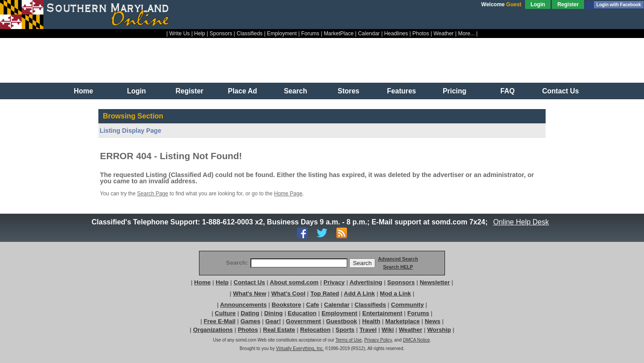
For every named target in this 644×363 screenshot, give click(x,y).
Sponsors (221, 34)
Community (407, 305)
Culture (225, 313)
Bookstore (286, 305)
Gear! (273, 321)
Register (568, 4)
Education (302, 313)
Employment (282, 34)
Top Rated (325, 293)
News (433, 321)
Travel (368, 330)
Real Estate (279, 330)
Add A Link (359, 293)
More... (466, 34)
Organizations (213, 330)
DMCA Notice (416, 340)
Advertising (366, 282)
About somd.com (294, 282)
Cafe (313, 305)
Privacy (334, 282)
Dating (250, 313)
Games (250, 321)
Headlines (396, 34)
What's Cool (288, 293)
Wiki (388, 330)
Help (200, 34)
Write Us (180, 34)
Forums (310, 34)
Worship (439, 330)
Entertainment (382, 313)
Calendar (369, 34)
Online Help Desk (521, 222)
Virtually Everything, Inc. (300, 348)
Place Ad (243, 91)
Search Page (153, 194)
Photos (421, 34)
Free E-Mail (219, 321)
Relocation (315, 330)
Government (303, 321)
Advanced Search (398, 259)
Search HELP (398, 267)
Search (296, 91)
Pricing (455, 91)
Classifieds (250, 34)
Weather (443, 34)
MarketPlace (339, 34)
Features (401, 91)
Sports (345, 330)
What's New (250, 293)
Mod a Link (395, 293)
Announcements (243, 305)
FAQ (508, 91)
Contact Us (560, 91)
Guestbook (342, 321)
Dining (273, 313)
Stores (349, 91)
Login (538, 4)
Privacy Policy (378, 340)
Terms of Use (349, 340)
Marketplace (403, 321)
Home (83, 91)
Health (371, 321)
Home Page (288, 194)
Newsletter (434, 282)
